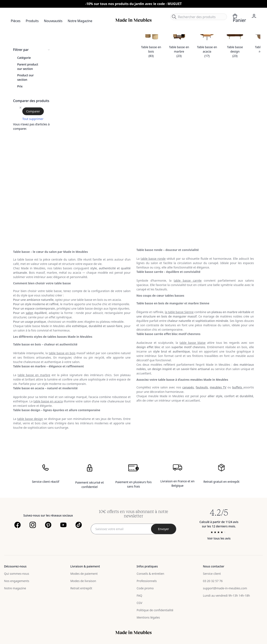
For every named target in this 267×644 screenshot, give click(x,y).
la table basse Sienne (179, 312)
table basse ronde (153, 259)
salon (29, 313)
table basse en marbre (34, 375)
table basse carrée (188, 280)
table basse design (30, 419)
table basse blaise (193, 343)
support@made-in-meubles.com (225, 588)
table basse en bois (62, 353)
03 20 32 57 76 (213, 581)
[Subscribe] (164, 529)
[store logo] (133, 20)
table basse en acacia (48, 401)
